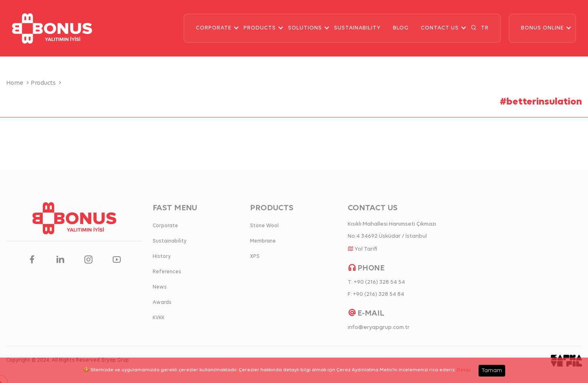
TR (485, 28)
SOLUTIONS (305, 28)
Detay (464, 370)
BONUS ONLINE (542, 28)
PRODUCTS (260, 28)
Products (47, 83)
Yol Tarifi (366, 249)
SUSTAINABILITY (357, 28)
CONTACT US (440, 28)
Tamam (492, 371)
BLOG (401, 28)
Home (18, 83)
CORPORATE (214, 28)
